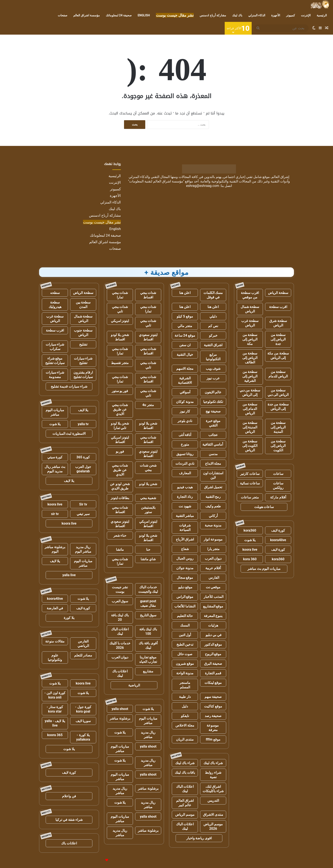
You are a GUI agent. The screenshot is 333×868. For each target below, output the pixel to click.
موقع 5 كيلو (185, 316)
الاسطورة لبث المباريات (69, 434)
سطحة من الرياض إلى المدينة (278, 427)
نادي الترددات (185, 464)
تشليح (83, 344)
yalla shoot (120, 709)
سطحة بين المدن (83, 305)
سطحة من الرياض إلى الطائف (250, 358)
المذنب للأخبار (213, 597)
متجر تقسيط (120, 363)
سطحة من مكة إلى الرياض (278, 356)
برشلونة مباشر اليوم (55, 549)
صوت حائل (185, 654)
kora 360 (250, 559)
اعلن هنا (185, 293)
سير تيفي (83, 514)
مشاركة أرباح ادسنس (213, 15)
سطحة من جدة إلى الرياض (278, 406)
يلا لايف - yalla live (55, 723)
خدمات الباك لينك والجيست (148, 589)
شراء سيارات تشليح (83, 361)
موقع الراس (185, 597)
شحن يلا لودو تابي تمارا (120, 426)
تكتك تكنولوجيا (213, 402)
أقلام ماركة (278, 497)
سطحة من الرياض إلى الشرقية (250, 376)
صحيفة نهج (213, 411)
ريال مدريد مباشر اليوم (83, 549)
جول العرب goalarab (83, 469)
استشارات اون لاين (213, 475)
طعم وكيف (213, 506)
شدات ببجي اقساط (148, 295)
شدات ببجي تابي (120, 309)
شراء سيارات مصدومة (55, 375)
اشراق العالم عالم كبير (185, 803)
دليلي (213, 316)
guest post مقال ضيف (148, 603)
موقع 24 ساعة (185, 335)
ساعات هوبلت (264, 507)
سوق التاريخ (148, 615)
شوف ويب (213, 369)
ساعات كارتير (250, 474)
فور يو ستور (120, 391)
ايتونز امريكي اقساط (120, 440)
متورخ (185, 444)
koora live (250, 550)
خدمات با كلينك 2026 (120, 645)
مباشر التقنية (185, 516)
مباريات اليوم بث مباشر (264, 569)
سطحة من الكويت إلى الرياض (250, 446)
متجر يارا (213, 549)
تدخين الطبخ (185, 644)
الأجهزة (276, 15)
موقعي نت (213, 587)
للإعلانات (100, 860)
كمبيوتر (291, 15)
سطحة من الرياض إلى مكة (250, 339)
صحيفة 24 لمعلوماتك (119, 15)
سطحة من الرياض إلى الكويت (278, 446)
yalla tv (83, 424)
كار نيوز (185, 411)
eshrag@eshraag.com (203, 186)
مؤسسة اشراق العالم (87, 15)
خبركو (213, 335)
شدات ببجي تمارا (120, 295)
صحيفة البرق (213, 664)
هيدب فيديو (185, 487)
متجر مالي (185, 326)
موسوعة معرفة (213, 728)
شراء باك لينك (213, 763)
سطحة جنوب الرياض (83, 333)
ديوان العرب (213, 558)
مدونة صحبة (213, 525)
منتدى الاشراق (213, 815)
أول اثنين (185, 635)
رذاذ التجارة (185, 497)
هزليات (213, 625)
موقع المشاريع (213, 606)
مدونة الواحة (185, 673)
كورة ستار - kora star (55, 709)
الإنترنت (306, 15)
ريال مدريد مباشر (148, 735)
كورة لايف (278, 530)
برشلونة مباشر (120, 718)
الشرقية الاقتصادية (185, 380)
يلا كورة (69, 618)
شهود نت (185, 506)
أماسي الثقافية (213, 444)
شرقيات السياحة (185, 528)
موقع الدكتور (213, 644)
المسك (185, 625)
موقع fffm (213, 739)
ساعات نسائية (250, 483)
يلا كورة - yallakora (83, 737)
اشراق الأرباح (185, 539)
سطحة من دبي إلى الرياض (250, 392)
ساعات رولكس (278, 486)
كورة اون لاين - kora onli (55, 695)
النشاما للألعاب (185, 606)
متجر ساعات (250, 497)
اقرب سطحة (278, 307)
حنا (148, 550)
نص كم (213, 326)
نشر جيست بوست (120, 589)
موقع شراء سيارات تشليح (55, 361)
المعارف (185, 473)
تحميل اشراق (213, 487)
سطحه (55, 293)
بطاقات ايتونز (120, 498)
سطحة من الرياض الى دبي (278, 392)
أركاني (213, 516)
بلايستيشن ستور (148, 510)
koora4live (278, 540)
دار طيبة (185, 697)
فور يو (120, 451)
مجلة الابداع (213, 464)
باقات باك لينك (185, 773)
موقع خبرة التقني (213, 423)
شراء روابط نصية (213, 775)
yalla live (69, 575)
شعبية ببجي (148, 498)
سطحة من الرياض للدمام (278, 374)
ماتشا (120, 550)
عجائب (213, 435)
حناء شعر (120, 536)
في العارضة (55, 608)
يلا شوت (250, 540)
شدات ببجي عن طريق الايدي (120, 409)
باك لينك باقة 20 (120, 617)
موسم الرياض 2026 (213, 826)
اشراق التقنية (213, 345)
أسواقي (185, 392)
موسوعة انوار (213, 539)
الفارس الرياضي (83, 644)
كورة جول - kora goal (83, 709)
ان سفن (185, 345)
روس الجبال (185, 558)
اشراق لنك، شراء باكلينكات (213, 789)
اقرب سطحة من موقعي (250, 295)
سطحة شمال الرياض (250, 309)
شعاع (185, 549)
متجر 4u (148, 405)
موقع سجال (185, 578)
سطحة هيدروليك (55, 305)
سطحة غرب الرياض (250, 323)
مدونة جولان (185, 568)
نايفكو (185, 716)
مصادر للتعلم (83, 655)
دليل (185, 706)
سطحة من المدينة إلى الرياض (250, 427)
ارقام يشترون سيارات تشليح (83, 375)
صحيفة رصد (213, 716)
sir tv (55, 514)
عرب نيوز (213, 378)
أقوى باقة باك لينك (148, 645)
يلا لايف (83, 410)
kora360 (250, 530)
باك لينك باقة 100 (148, 631)
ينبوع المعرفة (213, 616)
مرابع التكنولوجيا (213, 357)
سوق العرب (120, 601)
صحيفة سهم (213, 697)
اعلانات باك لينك (120, 673)
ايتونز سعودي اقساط (148, 337)
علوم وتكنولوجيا (55, 658)
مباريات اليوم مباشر (148, 721)
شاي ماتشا (148, 559)
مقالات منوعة (55, 641)
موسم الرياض (185, 815)
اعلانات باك (69, 843)
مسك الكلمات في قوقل (213, 295)
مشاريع (148, 671)
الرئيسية (322, 15)
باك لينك (237, 15)
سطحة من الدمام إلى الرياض (250, 409)
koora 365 (55, 735)
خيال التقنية (185, 355)
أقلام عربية (213, 568)
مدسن (213, 454)
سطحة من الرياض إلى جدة (278, 339)
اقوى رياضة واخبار (199, 838)
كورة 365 (83, 457)
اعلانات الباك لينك (185, 789)
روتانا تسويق (185, 454)
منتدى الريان (185, 739)
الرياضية (134, 685)
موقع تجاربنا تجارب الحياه (148, 659)
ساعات (278, 474)
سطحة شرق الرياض (278, 323)
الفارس (213, 578)
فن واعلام (69, 796)
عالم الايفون (213, 392)
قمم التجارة (213, 673)
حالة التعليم (185, 616)
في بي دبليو (213, 635)
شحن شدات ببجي (148, 468)
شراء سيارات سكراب (55, 347)
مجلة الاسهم (185, 369)
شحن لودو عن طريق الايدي (120, 486)
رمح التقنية (213, 497)
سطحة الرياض (278, 293)
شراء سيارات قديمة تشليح (69, 386)
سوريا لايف (83, 721)
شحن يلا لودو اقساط (120, 337)
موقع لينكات (213, 683)
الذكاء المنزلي (257, 15)
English (144, 15)
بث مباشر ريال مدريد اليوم (55, 469)
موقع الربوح (213, 654)
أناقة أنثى (185, 435)
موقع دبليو (185, 587)
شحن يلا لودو (148, 484)
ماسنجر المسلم (185, 685)
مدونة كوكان (185, 402)
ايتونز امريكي (120, 321)
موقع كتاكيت (213, 706)
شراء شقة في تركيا (69, 820)
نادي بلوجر (185, 421)
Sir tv (83, 504)
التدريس (213, 801)
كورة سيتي (55, 457)
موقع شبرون (185, 664)
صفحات (63, 15)
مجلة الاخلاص (185, 725)
